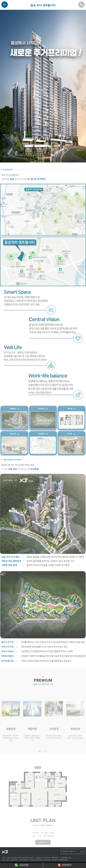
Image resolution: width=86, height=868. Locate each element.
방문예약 (65, 865)
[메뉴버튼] (5, 5)
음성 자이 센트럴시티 (43, 5)
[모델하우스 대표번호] (81, 5)
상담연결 (22, 865)
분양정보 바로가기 (73, 852)
